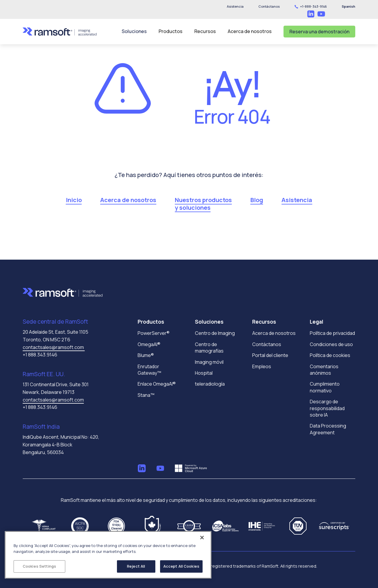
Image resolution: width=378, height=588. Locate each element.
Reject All (136, 566)
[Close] (202, 538)
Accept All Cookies (181, 566)
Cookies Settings (39, 566)
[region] (108, 555)
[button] (269, 6)
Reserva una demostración (319, 32)
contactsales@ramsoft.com (54, 347)
